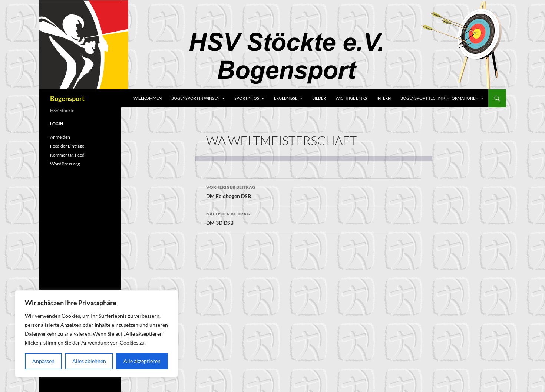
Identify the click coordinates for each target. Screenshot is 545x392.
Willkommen (148, 98)
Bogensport (67, 98)
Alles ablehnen (89, 361)
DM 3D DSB (314, 218)
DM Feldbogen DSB (314, 191)
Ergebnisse (286, 98)
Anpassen (43, 361)
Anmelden (60, 137)
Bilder (319, 98)
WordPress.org (65, 164)
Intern (384, 98)
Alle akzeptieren (142, 361)
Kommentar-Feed (67, 155)
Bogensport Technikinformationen (439, 98)
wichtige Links (351, 98)
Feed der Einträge (67, 146)
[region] (96, 334)
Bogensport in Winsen (195, 98)
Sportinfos (247, 98)
